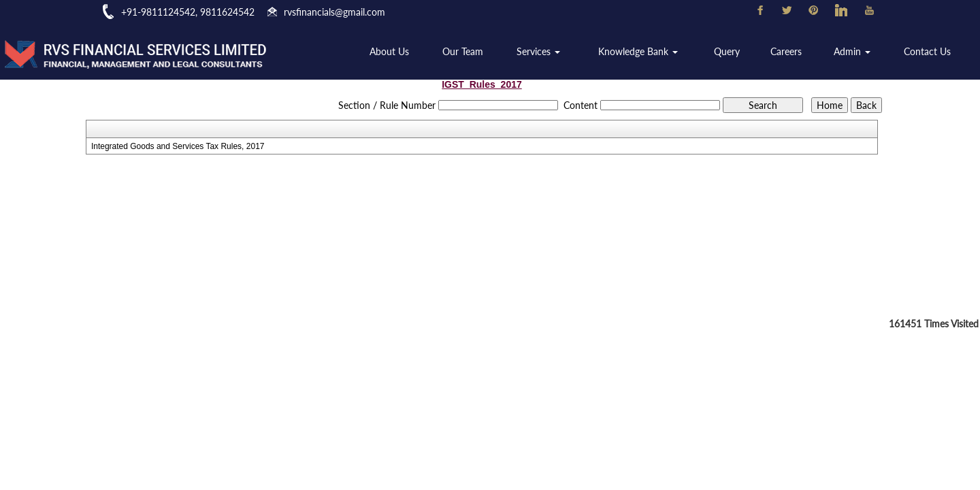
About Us (398, 52)
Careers (789, 52)
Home (335, 52)
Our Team (471, 52)
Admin (854, 52)
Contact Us (928, 52)
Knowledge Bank (643, 52)
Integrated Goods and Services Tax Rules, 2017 (178, 146)
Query (730, 52)
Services (545, 52)
